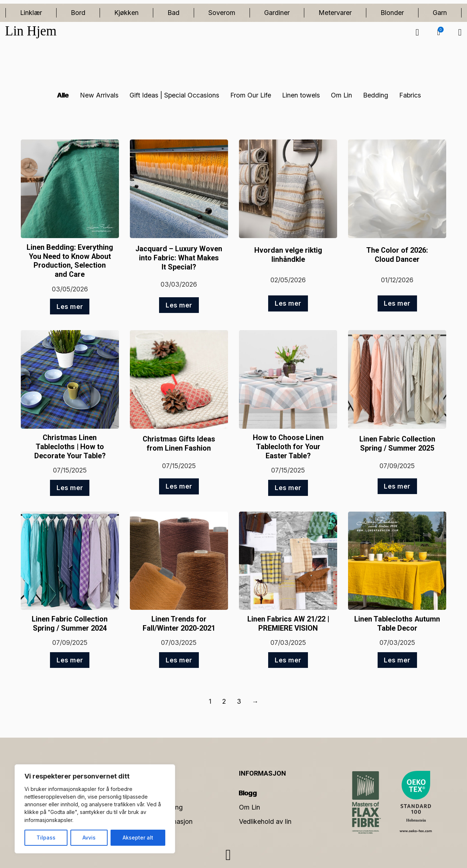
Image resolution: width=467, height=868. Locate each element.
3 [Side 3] (239, 701)
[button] (439, 32)
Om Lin (341, 95)
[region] (95, 809)
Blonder (392, 13)
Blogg (248, 793)
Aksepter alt (138, 838)
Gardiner (277, 13)
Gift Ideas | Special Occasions (174, 95)
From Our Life (251, 95)
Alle (63, 95)
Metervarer (335, 13)
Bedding (376, 95)
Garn (440, 13)
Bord (78, 13)
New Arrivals (99, 95)
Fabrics (410, 95)
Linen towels (301, 95)
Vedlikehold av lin (265, 821)
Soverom (222, 13)
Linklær (31, 13)
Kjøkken (126, 13)
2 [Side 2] (224, 701)
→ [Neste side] (255, 701)
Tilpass (46, 838)
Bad (173, 13)
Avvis (89, 838)
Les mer (70, 307)
